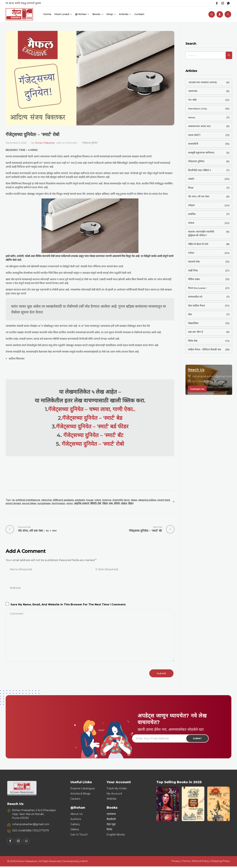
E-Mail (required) (107, 568)
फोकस (191, 223)
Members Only (197, 109)
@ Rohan (82, 14)
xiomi (69, 503)
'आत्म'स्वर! (193, 91)
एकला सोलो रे (194, 135)
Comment (16, 613)
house (90, 500)
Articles (125, 14)
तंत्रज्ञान (124, 503)
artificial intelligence (28, 500)
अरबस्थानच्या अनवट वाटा (199, 126)
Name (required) (21, 568)
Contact (139, 14)
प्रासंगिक (192, 214)
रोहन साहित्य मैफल (196, 306)
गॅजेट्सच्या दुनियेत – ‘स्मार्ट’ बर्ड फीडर (92, 426)
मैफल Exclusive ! (197, 288)
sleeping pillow (147, 500)
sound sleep (29, 503)
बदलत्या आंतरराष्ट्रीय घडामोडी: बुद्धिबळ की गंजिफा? (201, 233)
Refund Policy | (201, 863)
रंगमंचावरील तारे (195, 297)
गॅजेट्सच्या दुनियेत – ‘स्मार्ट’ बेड (92, 418)
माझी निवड (193, 270)
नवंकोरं (191, 179)
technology (58, 503)
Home (47, 14)
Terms (186, 863)
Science (107, 500)
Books (98, 14)
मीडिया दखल (194, 279)
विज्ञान (131, 503)
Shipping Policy (220, 863)
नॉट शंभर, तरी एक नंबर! (199, 196)
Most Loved (63, 14)
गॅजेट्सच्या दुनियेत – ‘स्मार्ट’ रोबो (93, 444)
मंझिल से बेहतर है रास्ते (198, 244)
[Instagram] (221, 3)
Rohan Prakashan (45, 143)
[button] (160, 806)
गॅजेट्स (105, 503)
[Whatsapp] (228, 3)
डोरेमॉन (117, 503)
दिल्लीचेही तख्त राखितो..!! (199, 170)
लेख (190, 314)
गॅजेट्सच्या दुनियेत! (90, 143)
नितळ (191, 188)
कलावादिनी (193, 144)
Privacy (176, 863)
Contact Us (197, 389)
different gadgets (63, 500)
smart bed (164, 500)
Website (15, 587)
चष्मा (111, 503)
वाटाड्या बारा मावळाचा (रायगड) (203, 82)
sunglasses (44, 503)
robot (98, 500)
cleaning (46, 500)
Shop (111, 14)
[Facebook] (215, 3)
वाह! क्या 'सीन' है (195, 332)
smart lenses (13, 503)
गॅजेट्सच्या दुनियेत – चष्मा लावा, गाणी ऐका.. (92, 409)
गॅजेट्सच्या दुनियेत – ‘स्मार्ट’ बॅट (93, 435)
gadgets (80, 500)
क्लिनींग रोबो (95, 503)
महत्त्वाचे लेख (194, 262)
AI (13, 500)
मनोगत (191, 253)
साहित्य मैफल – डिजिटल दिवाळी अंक (205, 349)
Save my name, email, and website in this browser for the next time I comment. (68, 604)
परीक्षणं (191, 205)
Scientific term (121, 500)
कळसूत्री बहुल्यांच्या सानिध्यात (201, 153)
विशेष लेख (193, 341)
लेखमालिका (193, 323)
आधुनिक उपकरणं (81, 503)
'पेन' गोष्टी (192, 100)
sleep (134, 500)
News (192, 117)
